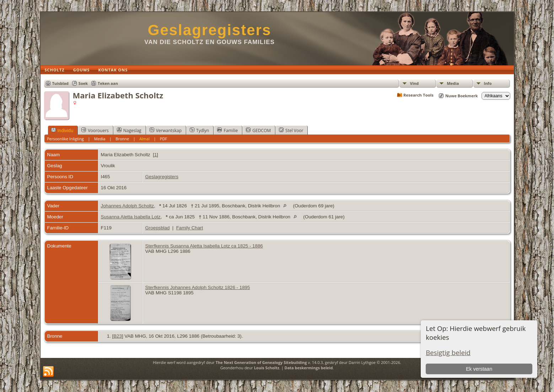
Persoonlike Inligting (65, 139)
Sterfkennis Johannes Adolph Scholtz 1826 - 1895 (198, 287)
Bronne (122, 139)
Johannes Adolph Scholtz (128, 206)
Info (488, 83)
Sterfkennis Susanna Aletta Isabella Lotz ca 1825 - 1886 (204, 246)
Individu (62, 130)
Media (453, 83)
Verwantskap (166, 130)
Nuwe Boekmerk (462, 96)
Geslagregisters (210, 30)
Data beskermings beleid (309, 368)
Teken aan (108, 83)
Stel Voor (291, 130)
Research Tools (418, 95)
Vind (415, 83)
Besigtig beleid (448, 352)
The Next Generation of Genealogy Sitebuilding (261, 362)
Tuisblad (60, 83)
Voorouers (95, 130)
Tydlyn (199, 130)
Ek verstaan (479, 369)
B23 (118, 336)
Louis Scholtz (267, 368)
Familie (227, 130)
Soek (83, 83)
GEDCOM (258, 130)
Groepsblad (158, 228)
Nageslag (129, 130)
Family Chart (190, 228)
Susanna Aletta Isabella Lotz (131, 217)
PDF (163, 139)
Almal (144, 139)
